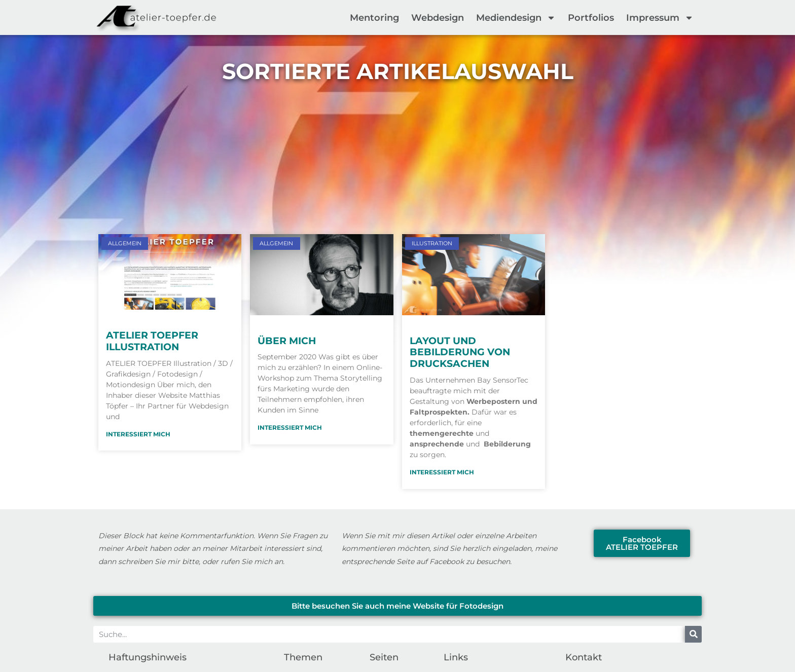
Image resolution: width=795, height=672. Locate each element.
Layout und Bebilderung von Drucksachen (460, 352)
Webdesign (438, 18)
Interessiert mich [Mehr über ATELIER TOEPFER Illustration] (138, 434)
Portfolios (591, 18)
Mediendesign (516, 18)
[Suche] (693, 634)
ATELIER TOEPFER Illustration (152, 341)
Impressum (660, 18)
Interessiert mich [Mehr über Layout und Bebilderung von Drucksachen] (442, 472)
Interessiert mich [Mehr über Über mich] (290, 427)
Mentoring (374, 18)
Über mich (287, 341)
